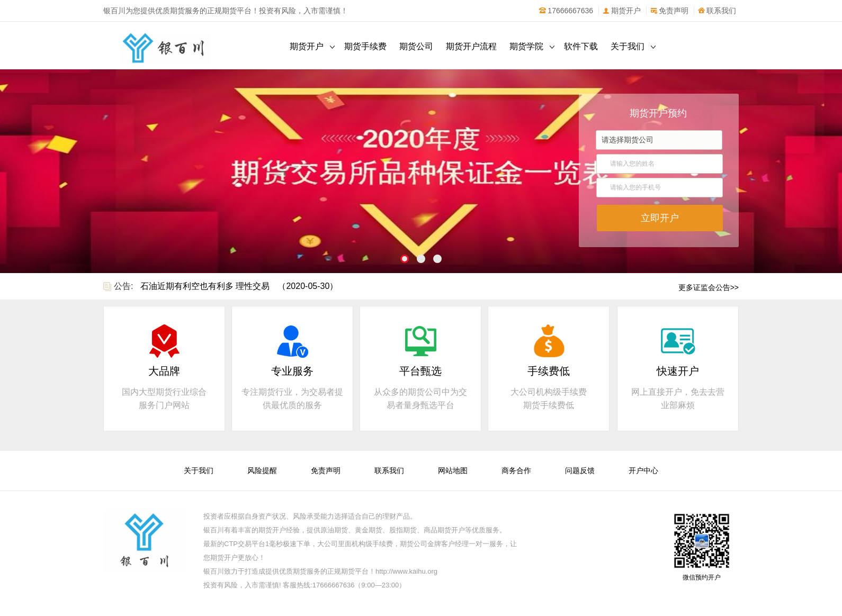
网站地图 (453, 470)
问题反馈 (580, 470)
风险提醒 (262, 470)
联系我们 (716, 11)
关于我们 (628, 46)
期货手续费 (365, 46)
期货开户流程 (471, 46)
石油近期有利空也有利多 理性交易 (205, 286)
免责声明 (669, 11)
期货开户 (621, 11)
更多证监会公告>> (709, 287)
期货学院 (526, 46)
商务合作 (516, 470)
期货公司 (416, 46)
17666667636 (566, 11)
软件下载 (581, 46)
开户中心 (643, 470)
